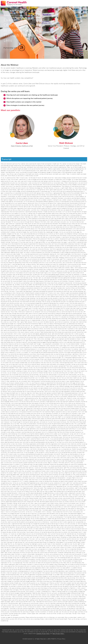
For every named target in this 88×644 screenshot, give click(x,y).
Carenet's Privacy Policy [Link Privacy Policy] (43, 634)
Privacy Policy (61, 639)
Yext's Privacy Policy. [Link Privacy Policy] (59, 634)
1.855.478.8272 (52, 639)
